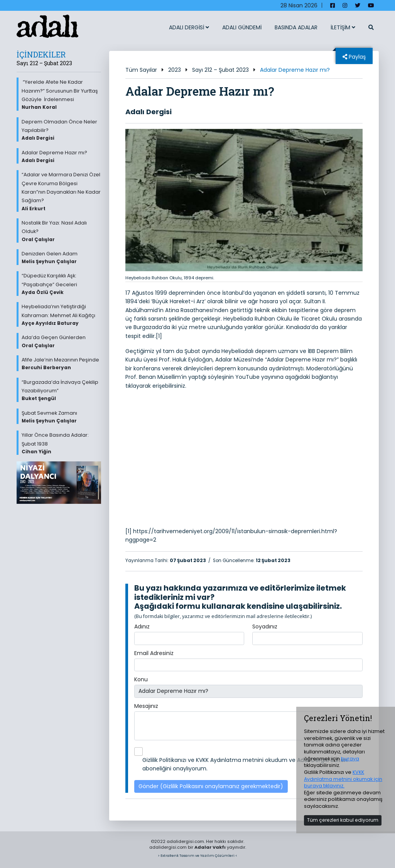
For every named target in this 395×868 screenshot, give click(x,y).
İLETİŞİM (343, 27)
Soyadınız (265, 627)
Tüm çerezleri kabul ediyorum (343, 820)
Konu (141, 679)
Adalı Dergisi (149, 112)
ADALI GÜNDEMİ (242, 27)
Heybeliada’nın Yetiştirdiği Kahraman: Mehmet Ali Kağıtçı (61, 315)
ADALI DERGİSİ (189, 27)
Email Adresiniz (154, 653)
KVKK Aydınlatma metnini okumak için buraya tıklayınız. (343, 779)
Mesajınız (146, 706)
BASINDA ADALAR (296, 27)
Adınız (142, 627)
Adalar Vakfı (210, 847)
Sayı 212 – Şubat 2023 (220, 70)
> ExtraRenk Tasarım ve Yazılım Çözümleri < (197, 855)
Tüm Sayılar (141, 70)
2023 (175, 70)
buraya (350, 759)
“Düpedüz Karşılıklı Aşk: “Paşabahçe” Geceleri (61, 284)
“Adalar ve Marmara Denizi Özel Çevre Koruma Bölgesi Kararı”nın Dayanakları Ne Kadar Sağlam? (61, 192)
